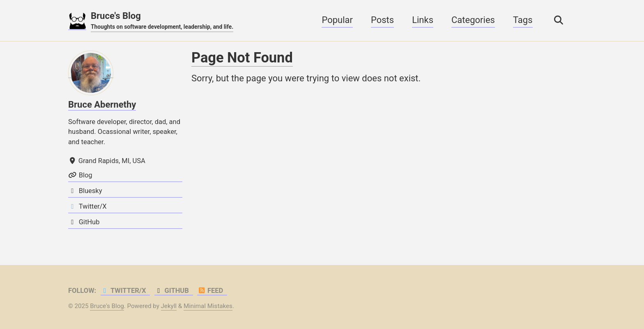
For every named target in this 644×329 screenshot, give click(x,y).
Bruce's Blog (162, 21)
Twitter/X (123, 291)
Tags (523, 20)
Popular (337, 20)
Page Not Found (242, 58)
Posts (382, 20)
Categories (473, 20)
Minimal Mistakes (208, 306)
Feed (210, 291)
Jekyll (169, 306)
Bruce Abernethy (102, 105)
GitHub (172, 291)
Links (423, 20)
